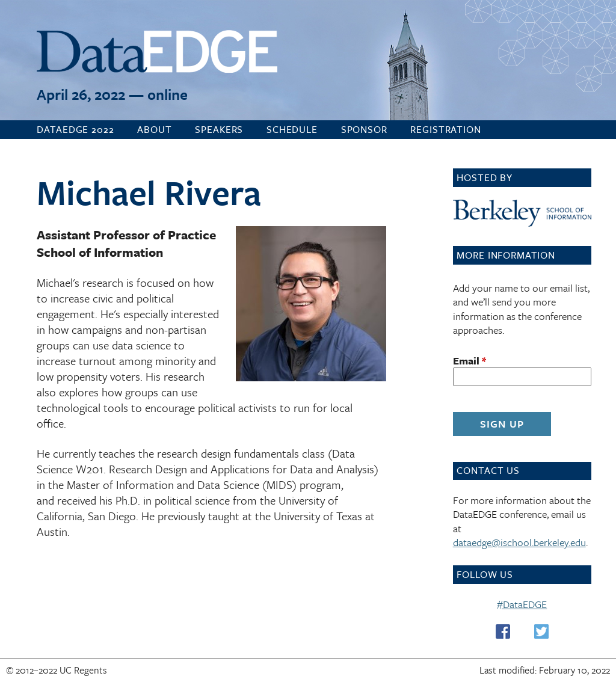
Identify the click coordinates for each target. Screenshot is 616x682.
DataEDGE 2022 (75, 129)
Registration (445, 129)
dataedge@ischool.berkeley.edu (519, 542)
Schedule (292, 129)
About (154, 129)
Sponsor (364, 129)
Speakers (219, 129)
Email (470, 361)
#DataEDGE (522, 604)
